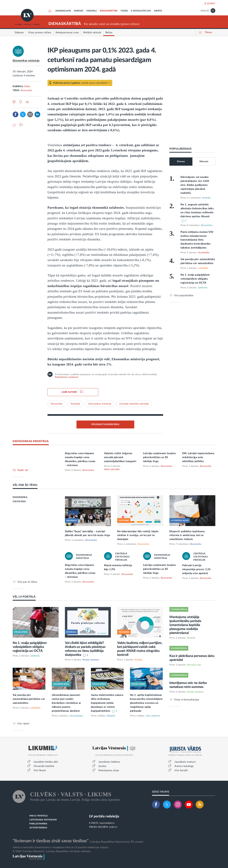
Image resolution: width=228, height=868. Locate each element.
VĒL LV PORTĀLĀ (24, 597)
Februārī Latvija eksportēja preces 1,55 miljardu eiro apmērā (196, 569)
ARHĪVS (158, 11)
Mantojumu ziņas (109, 770)
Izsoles (102, 766)
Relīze (27, 86)
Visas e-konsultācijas (187, 700)
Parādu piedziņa (91, 660)
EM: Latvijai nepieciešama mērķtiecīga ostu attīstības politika (198, 457)
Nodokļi (206, 198)
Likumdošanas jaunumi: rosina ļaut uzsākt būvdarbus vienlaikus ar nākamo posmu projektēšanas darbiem (66, 703)
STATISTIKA (19, 502)
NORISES (79, 11)
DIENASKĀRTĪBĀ (109, 11)
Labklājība (203, 268)
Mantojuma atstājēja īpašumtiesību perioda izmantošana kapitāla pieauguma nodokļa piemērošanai (185, 625)
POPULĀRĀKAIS (180, 149)
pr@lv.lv (113, 827)
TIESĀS (124, 11)
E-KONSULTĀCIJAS (141, 11)
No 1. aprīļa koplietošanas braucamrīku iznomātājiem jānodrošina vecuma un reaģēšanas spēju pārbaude (146, 703)
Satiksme (203, 288)
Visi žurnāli (181, 770)
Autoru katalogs (184, 766)
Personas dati (194, 665)
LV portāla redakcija (104, 816)
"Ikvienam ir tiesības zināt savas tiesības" (51, 841)
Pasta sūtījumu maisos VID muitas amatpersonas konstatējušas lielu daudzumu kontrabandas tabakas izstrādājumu (197, 240)
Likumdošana (76, 716)
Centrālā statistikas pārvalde (134, 404)
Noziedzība (204, 253)
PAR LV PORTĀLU (39, 816)
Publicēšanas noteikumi (67, 377)
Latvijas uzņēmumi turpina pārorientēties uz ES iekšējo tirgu (159, 457)
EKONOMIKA (20, 497)
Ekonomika (26, 90)
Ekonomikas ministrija (26, 61)
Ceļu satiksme (153, 716)
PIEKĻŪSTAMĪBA (38, 824)
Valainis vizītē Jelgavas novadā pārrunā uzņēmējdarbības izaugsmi (120, 457)
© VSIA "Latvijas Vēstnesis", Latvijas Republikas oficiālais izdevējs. (52, 851)
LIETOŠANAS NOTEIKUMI (43, 820)
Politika (139, 660)
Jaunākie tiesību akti (46, 762)
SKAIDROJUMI (63, 11)
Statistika (75, 404)
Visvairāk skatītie (44, 766)
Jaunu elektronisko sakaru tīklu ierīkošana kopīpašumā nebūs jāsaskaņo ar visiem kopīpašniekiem (107, 703)
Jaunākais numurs (185, 762)
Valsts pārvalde (112, 469)
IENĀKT (211, 4)
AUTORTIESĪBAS (38, 828)
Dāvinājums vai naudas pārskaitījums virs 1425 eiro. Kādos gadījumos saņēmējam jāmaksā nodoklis (195, 185)
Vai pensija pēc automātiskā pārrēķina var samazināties (29, 699)
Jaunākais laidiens (109, 762)
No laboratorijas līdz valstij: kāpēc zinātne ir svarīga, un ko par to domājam (138, 535)
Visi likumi (40, 770)
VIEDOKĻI (91, 11)
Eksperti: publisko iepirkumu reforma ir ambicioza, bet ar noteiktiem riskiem (187, 535)
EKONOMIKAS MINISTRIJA (31, 441)
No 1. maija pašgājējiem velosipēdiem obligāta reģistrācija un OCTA (195, 279)
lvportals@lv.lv (107, 823)
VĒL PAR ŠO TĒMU (25, 485)
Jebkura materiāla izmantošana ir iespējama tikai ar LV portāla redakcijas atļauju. (61, 847)
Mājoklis (111, 716)
